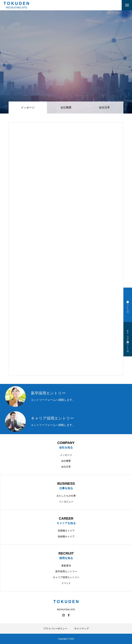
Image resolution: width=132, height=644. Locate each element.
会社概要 (66, 107)
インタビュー (66, 502)
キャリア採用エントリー (128, 339)
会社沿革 (104, 107)
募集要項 (66, 566)
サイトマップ (81, 629)
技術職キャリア (66, 536)
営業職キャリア (66, 531)
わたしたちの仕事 (66, 496)
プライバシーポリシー (55, 629)
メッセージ (66, 455)
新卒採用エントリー (128, 305)
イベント (66, 583)
